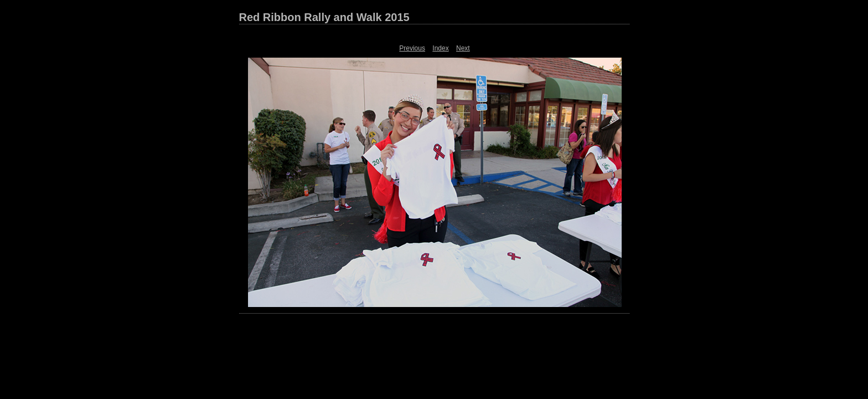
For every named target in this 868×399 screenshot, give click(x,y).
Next (463, 48)
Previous (412, 48)
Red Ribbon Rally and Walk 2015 (324, 17)
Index (440, 48)
